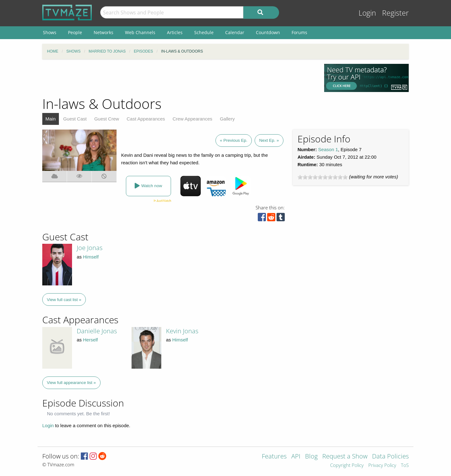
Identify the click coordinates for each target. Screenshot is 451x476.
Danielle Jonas (97, 331)
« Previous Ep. (234, 140)
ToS (405, 466)
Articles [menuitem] (175, 32)
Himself (91, 257)
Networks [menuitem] (104, 32)
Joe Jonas (90, 248)
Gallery (227, 119)
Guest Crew (107, 119)
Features (274, 457)
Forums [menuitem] (299, 32)
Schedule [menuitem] (204, 32)
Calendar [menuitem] (235, 32)
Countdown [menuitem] (268, 32)
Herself (91, 340)
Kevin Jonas (182, 331)
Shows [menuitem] (50, 32)
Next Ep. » (269, 140)
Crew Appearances (192, 119)
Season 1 (328, 149)
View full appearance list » (72, 383)
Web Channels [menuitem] (140, 32)
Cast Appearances (146, 119)
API (296, 457)
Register (395, 13)
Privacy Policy (382, 466)
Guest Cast (75, 119)
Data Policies (390, 457)
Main (51, 119)
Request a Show (345, 457)
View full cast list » (64, 300)
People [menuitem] (75, 32)
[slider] (323, 177)
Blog (311, 457)
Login (367, 13)
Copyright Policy (347, 466)
